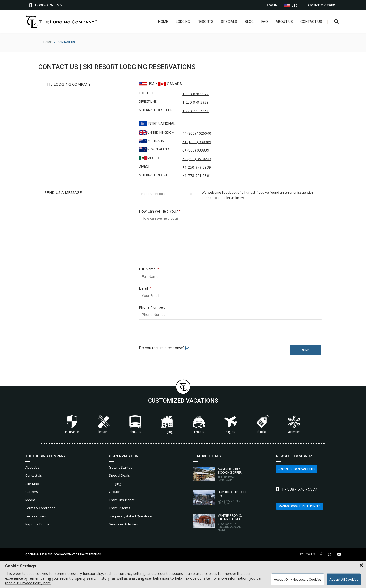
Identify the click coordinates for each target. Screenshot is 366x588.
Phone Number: (152, 307)
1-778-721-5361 (195, 111)
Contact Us (311, 22)
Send (306, 350)
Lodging (183, 22)
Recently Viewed (321, 5)
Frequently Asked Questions (131, 516)
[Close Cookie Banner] (361, 565)
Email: (145, 288)
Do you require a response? (162, 348)
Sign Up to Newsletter (297, 469)
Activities (294, 425)
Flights (231, 425)
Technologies (36, 516)
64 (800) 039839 (196, 150)
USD (291, 5)
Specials (229, 22)
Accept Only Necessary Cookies (298, 579)
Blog (249, 22)
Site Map (32, 484)
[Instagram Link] (330, 554)
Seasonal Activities (123, 524)
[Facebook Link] (321, 554)
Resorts (205, 22)
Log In (272, 5)
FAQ (265, 22)
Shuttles (135, 425)
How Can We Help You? (160, 211)
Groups (115, 492)
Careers (32, 492)
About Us (284, 22)
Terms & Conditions (40, 508)
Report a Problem (39, 524)
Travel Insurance (122, 500)
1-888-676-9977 (195, 94)
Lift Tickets (262, 425)
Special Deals (119, 475)
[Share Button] (339, 555)
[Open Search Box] (336, 22)
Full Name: (149, 269)
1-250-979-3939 (195, 102)
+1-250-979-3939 (197, 167)
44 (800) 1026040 (197, 133)
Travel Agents (120, 508)
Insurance (72, 425)
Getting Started (121, 467)
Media (30, 500)
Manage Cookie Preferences (300, 506)
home (47, 42)
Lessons (104, 425)
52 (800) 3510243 (197, 159)
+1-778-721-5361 (197, 176)
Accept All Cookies (344, 579)
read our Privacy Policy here (28, 583)
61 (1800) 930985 (197, 142)
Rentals (199, 425)
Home (163, 22)
